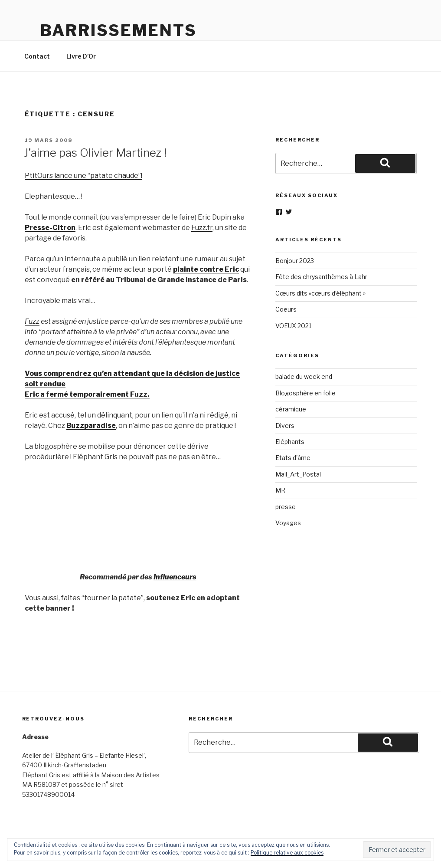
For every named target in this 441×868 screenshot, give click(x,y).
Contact (37, 56)
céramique (291, 409)
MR (280, 490)
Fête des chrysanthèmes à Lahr (321, 277)
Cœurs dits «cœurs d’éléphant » (320, 293)
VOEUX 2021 (293, 326)
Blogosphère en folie (305, 393)
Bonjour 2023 (295, 261)
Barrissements (119, 30)
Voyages (288, 523)
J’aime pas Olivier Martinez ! (95, 153)
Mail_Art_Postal (298, 474)
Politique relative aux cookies (287, 853)
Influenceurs (175, 577)
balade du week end (304, 376)
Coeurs (286, 309)
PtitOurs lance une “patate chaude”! (83, 176)
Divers (285, 426)
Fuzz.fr (202, 228)
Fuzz (32, 321)
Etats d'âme (293, 458)
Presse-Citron (50, 228)
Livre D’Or (81, 56)
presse (286, 507)
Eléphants (290, 442)
